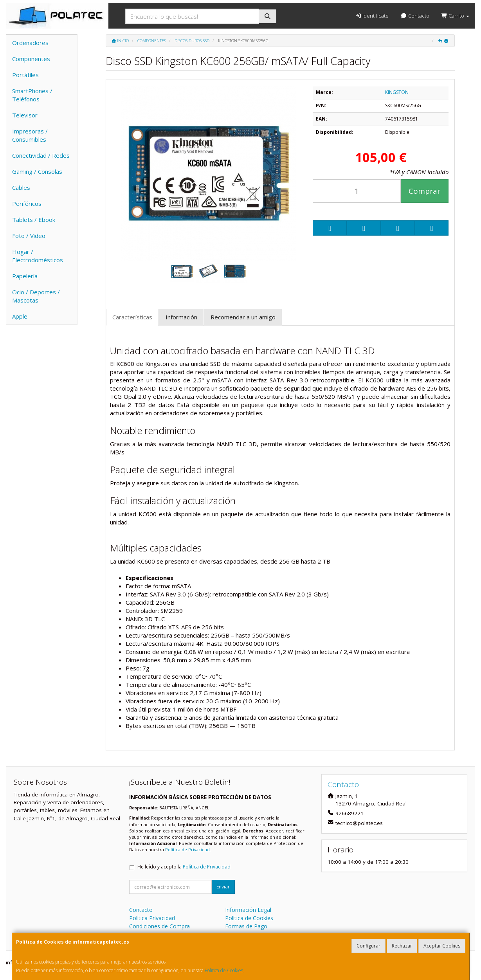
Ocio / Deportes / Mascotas (36, 296)
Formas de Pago (246, 926)
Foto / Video (29, 236)
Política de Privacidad (187, 849)
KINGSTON (397, 92)
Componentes (31, 59)
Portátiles (25, 75)
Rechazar (402, 946)
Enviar (223, 887)
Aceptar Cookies (442, 946)
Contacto (415, 16)
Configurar (368, 946)
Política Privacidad (152, 918)
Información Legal (248, 910)
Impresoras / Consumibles (30, 135)
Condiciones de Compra (159, 926)
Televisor (25, 115)
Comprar (424, 191)
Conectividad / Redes (41, 155)
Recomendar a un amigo (243, 317)
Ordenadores (30, 43)
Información (181, 317)
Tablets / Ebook (34, 220)
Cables (21, 187)
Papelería (25, 276)
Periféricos (27, 204)
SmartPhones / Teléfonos (32, 95)
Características (132, 317)
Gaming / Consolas (37, 171)
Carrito (455, 16)
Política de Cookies (224, 970)
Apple (20, 316)
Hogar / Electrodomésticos (38, 256)
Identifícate (372, 16)
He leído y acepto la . (185, 867)
